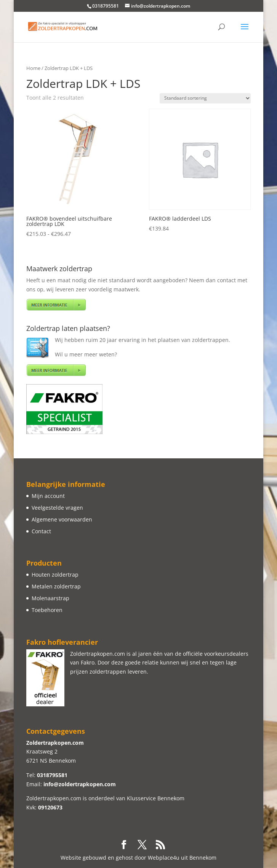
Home (33, 68)
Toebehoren (47, 610)
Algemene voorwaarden (62, 519)
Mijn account (48, 496)
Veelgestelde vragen (57, 508)
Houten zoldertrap (55, 575)
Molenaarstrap (50, 598)
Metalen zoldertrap (56, 586)
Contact (41, 531)
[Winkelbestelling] (205, 98)
